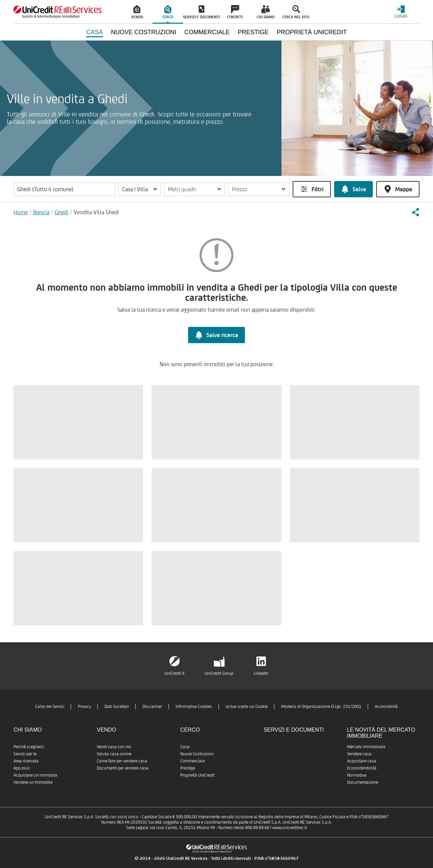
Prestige (188, 768)
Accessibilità (386, 706)
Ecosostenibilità (362, 768)
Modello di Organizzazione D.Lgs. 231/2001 (321, 706)
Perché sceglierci (29, 747)
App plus (22, 768)
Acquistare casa (362, 761)
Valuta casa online (114, 754)
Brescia (41, 212)
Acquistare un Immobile (35, 775)
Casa (185, 747)
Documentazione (363, 782)
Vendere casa (359, 754)
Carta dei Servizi (50, 706)
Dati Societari (117, 706)
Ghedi (62, 212)
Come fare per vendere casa (122, 761)
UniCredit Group (219, 673)
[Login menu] (401, 12)
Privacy (84, 706)
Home (21, 212)
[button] (140, 189)
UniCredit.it (174, 673)
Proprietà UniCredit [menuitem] (312, 32)
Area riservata (26, 761)
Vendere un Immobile (33, 782)
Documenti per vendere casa (123, 768)
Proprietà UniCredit (197, 775)
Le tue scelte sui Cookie (247, 706)
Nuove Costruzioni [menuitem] (144, 32)
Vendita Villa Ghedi (96, 212)
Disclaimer (152, 706)
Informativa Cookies (194, 706)
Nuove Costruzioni (197, 754)
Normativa (357, 775)
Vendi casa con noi (114, 747)
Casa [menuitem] (95, 32)
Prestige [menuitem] (253, 32)
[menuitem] (137, 12)
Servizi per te (25, 754)
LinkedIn (261, 673)
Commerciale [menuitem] (207, 32)
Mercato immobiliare (366, 747)
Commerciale (192, 761)
